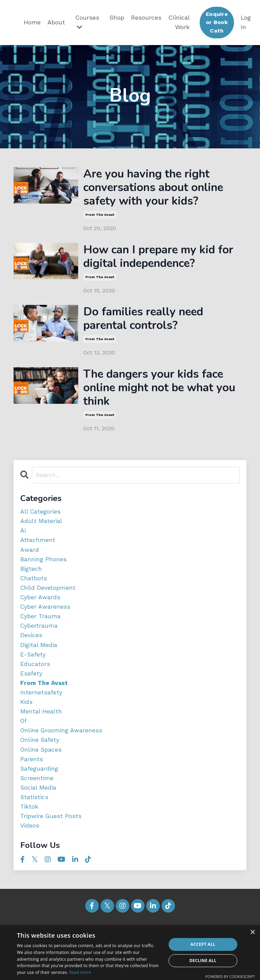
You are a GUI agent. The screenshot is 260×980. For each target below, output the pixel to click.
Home (32, 22)
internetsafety (41, 707)
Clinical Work (179, 22)
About (56, 22)
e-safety (33, 669)
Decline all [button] (203, 961)
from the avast (100, 218)
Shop (117, 17)
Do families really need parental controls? (148, 325)
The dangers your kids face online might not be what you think (159, 397)
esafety (31, 688)
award (30, 561)
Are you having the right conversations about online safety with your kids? (159, 189)
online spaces (41, 766)
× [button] (252, 932)
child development (48, 600)
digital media (39, 659)
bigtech (31, 581)
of (24, 737)
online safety (40, 756)
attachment (38, 552)
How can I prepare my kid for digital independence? (155, 260)
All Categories (41, 522)
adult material (41, 532)
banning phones (44, 571)
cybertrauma (39, 639)
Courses (87, 22)
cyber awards (41, 610)
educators (35, 678)
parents (32, 776)
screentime (37, 795)
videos (30, 844)
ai (23, 542)
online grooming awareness (62, 746)
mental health (41, 727)
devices (31, 649)
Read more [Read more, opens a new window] (80, 972)
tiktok (29, 825)
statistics (35, 815)
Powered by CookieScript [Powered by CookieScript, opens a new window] (230, 976)
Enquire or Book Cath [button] (217, 22)
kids (27, 717)
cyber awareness (46, 620)
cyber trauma (41, 630)
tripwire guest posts (51, 835)
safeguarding (39, 786)
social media (38, 805)
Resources (146, 17)
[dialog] (130, 953)
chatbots (34, 591)
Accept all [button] (203, 944)
